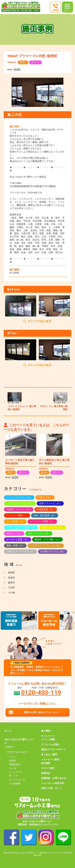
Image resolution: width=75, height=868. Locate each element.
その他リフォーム (53, 551)
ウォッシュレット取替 (21, 528)
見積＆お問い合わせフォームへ (41, 712)
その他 (12, 593)
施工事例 (46, 731)
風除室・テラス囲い (47, 539)
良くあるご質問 (49, 755)
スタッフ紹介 (48, 768)
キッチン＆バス (17, 780)
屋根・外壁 (15, 545)
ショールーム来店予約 (53, 783)
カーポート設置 (18, 539)
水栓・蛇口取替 (45, 515)
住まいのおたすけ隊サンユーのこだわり (19, 743)
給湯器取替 (46, 509)
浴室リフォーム (50, 503)
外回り (23, 62)
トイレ (12, 757)
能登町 (17, 69)
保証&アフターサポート (53, 749)
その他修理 (15, 784)
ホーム (8, 731)
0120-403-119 (41, 693)
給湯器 (12, 760)
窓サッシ (35, 62)
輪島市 (12, 583)
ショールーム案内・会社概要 (51, 761)
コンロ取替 (15, 521)
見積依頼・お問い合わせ (54, 778)
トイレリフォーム (19, 497)
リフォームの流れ (50, 744)
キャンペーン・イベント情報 (49, 738)
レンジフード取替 (42, 521)
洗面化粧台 (15, 764)
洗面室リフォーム (19, 509)
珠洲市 (12, 578)
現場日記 (46, 773)
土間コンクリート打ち (20, 551)
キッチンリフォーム (20, 503)
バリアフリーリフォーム (46, 545)
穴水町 (12, 587)
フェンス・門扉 (17, 515)
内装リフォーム (53, 528)
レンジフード (16, 772)
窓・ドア (14, 776)
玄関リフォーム (39, 534)
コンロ (12, 768)
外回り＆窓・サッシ (51, 788)
